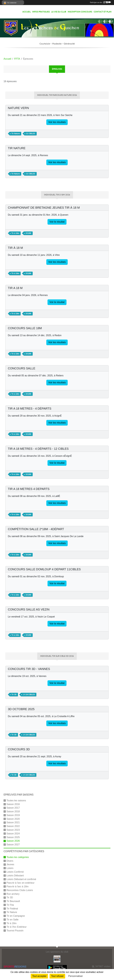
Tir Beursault (13, 901)
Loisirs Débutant (15, 876)
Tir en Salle (12, 920)
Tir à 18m (12, 923)
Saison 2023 (13, 830)
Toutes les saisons (16, 801)
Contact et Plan (103, 12)
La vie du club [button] (59, 12)
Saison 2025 (13, 837)
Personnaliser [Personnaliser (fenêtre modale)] (76, 976)
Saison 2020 (13, 819)
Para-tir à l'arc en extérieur (20, 883)
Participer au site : (100, 2)
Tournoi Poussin (15, 931)
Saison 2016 (13, 804)
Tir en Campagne (16, 916)
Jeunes (10, 864)
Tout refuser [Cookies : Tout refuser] (57, 976)
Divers (10, 861)
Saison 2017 (13, 808)
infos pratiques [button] (41, 12)
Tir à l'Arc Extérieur (17, 927)
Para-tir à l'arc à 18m (18, 887)
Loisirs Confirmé (15, 872)
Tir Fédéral (12, 908)
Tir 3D (10, 897)
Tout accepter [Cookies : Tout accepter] (39, 976)
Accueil (27, 12)
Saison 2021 (13, 822)
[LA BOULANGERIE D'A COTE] (57, 959)
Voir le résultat (57, 222)
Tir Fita (10, 905)
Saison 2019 (13, 815)
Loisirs (10, 868)
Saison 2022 (13, 826)
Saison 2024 (13, 834)
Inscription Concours (80, 12)
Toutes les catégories (18, 857)
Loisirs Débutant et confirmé (21, 879)
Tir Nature (12, 912)
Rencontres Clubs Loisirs (20, 890)
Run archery (13, 894)
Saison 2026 (13, 841)
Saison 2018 (13, 811)
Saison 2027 (13, 845)
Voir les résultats (57, 122)
